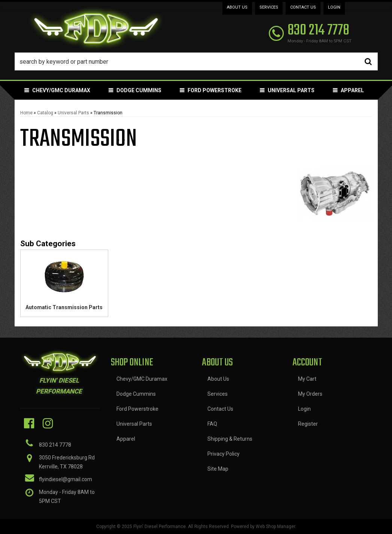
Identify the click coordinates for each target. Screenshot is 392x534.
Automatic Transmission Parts (64, 307)
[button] (196, 61)
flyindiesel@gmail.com (66, 479)
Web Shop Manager (275, 527)
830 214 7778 (55, 445)
